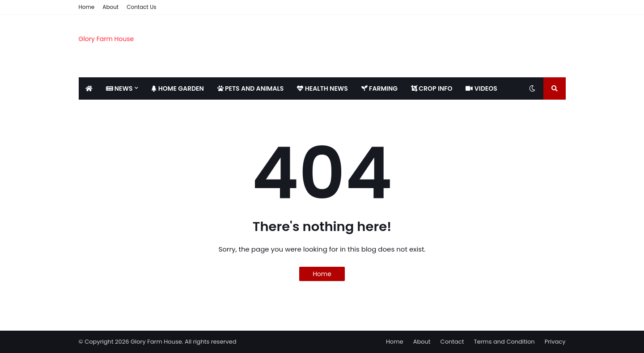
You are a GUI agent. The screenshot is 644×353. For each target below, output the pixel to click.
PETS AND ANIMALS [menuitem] (251, 88)
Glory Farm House (106, 39)
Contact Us (141, 7)
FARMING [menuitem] (379, 88)
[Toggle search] (555, 88)
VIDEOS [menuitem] (481, 88)
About (110, 7)
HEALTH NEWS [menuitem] (322, 88)
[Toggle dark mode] (532, 88)
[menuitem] (89, 88)
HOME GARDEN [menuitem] (178, 88)
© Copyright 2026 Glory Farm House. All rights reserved (158, 342)
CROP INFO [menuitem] (432, 88)
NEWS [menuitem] (119, 88)
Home (87, 7)
